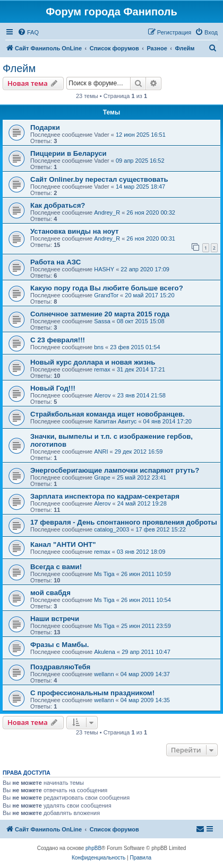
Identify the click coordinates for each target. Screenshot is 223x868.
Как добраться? (58, 205)
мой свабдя (50, 593)
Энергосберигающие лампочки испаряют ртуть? (115, 470)
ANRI (101, 451)
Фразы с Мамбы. (59, 645)
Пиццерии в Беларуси (68, 153)
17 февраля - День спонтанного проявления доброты (124, 522)
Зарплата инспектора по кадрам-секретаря (105, 496)
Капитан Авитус (115, 421)
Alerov (102, 395)
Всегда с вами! (56, 567)
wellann (104, 674)
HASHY (104, 269)
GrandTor (106, 295)
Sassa (102, 321)
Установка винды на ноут (74, 231)
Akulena (105, 652)
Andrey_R (107, 212)
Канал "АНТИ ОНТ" (63, 544)
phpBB (93, 848)
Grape (102, 477)
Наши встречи (55, 619)
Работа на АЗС (55, 262)
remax (102, 369)
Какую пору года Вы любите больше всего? (107, 288)
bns (99, 347)
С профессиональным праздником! (92, 693)
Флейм (19, 68)
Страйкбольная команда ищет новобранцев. (108, 414)
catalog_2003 (111, 529)
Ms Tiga (104, 574)
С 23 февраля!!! (58, 340)
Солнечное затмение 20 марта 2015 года (100, 314)
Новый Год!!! (53, 388)
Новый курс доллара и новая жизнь (93, 362)
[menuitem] (28, 32)
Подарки (45, 127)
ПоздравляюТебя (60, 667)
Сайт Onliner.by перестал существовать (99, 179)
